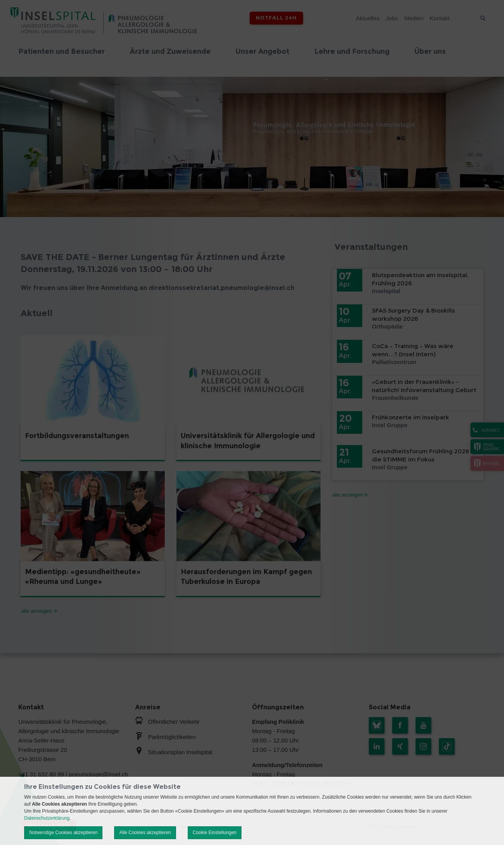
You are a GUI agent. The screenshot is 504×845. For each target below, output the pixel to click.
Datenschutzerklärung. (48, 818)
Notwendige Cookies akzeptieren (63, 833)
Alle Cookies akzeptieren (145, 833)
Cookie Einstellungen (215, 833)
